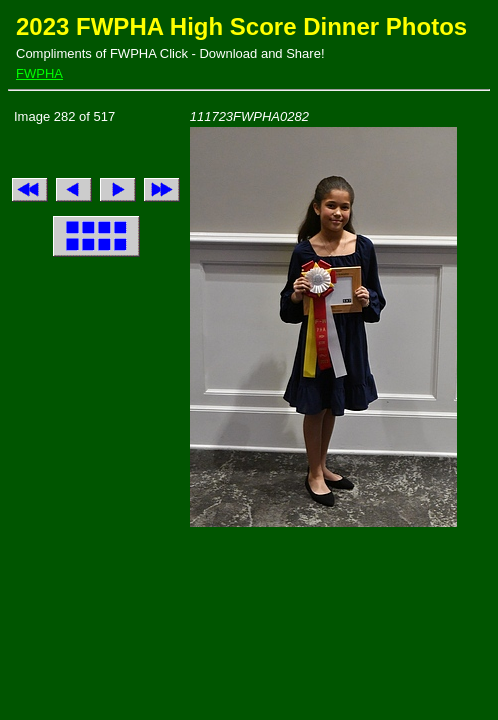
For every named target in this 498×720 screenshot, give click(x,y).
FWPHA (39, 73)
